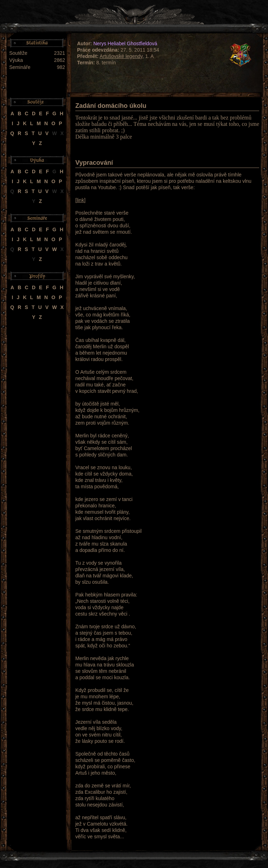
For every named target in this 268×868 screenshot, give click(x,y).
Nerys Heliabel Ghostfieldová (125, 43)
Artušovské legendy (121, 56)
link (80, 200)
